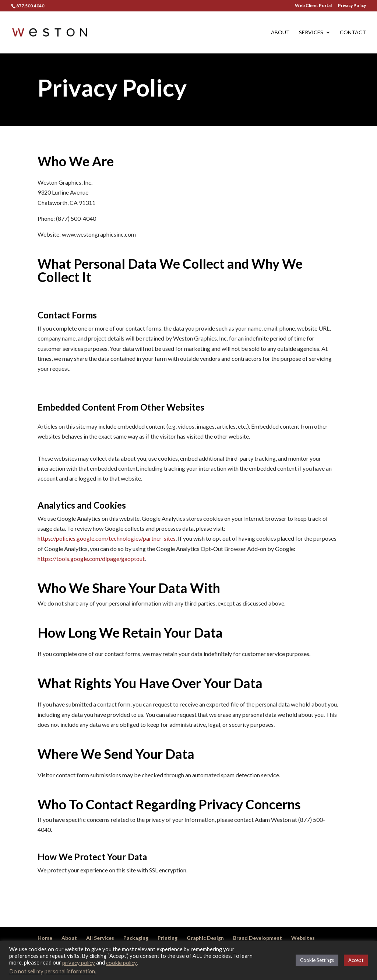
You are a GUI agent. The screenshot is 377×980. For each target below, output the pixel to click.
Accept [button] (356, 960)
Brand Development (258, 938)
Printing (168, 938)
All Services (100, 938)
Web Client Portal (313, 6)
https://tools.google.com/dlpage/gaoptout (91, 559)
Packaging (136, 938)
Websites (303, 938)
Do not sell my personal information (52, 971)
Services (311, 33)
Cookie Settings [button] (317, 960)
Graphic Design (205, 938)
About (280, 33)
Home (45, 938)
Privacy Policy (352, 6)
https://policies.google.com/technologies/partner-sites (107, 538)
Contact (353, 33)
